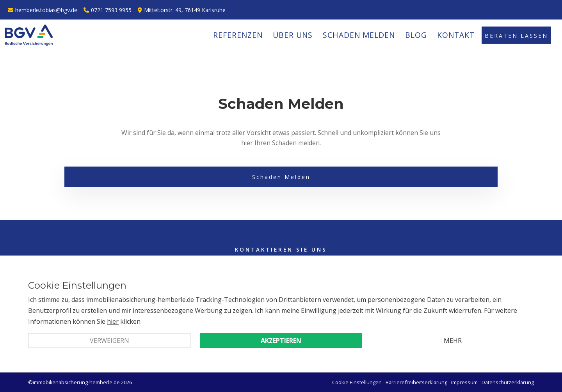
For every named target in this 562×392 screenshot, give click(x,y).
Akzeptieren (281, 341)
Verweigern (109, 341)
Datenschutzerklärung (508, 382)
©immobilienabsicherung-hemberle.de (74, 382)
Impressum (464, 382)
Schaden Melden (281, 177)
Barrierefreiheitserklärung (416, 382)
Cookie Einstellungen (357, 382)
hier (113, 321)
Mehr (453, 341)
